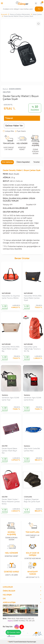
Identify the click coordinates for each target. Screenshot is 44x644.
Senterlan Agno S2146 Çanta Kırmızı (33, 399)
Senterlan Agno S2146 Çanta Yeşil (10, 399)
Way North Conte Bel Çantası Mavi (32, 450)
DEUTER (7, 92)
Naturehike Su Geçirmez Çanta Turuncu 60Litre (11, 297)
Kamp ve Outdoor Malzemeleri (20, 14)
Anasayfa (4, 14)
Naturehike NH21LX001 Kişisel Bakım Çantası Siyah (33, 298)
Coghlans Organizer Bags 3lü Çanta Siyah (32, 501)
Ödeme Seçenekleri (23, 162)
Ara (39, 9)
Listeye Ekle (8, 131)
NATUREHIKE (6, 293)
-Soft (10, 642)
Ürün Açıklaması (7, 162)
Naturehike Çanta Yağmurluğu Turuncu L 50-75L (32, 349)
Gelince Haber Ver (14, 126)
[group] (22, 50)
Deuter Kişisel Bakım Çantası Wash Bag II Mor (10, 451)
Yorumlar (37, 162)
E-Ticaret (15, 642)
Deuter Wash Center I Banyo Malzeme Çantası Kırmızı (11, 502)
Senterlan (5, 395)
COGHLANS (28, 497)
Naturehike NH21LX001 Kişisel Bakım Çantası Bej (11, 349)
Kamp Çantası (37, 14)
